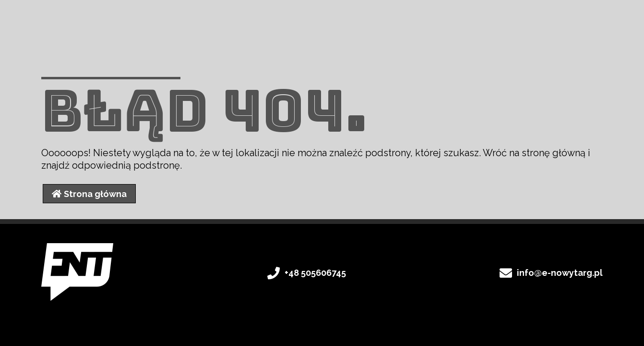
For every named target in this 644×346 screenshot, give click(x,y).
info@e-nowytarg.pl (560, 273)
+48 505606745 (315, 273)
